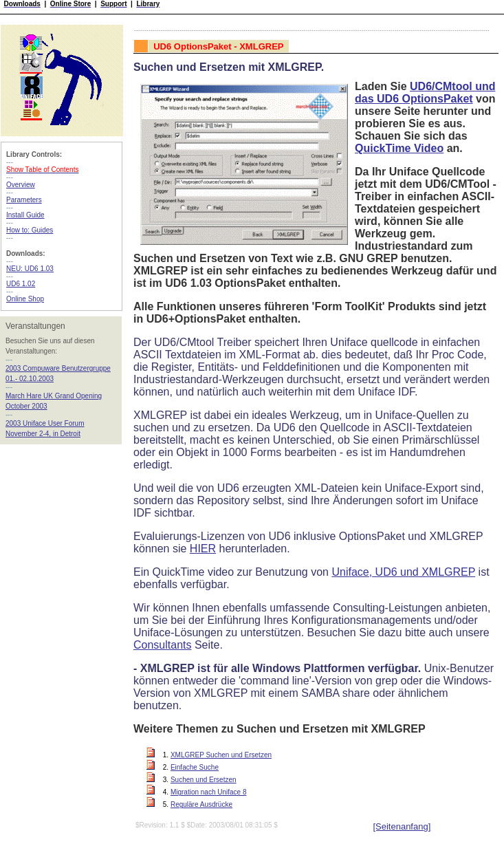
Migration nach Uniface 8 (209, 792)
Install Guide (25, 215)
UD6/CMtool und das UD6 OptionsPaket (425, 93)
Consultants (163, 645)
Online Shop (25, 299)
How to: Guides (30, 230)
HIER (203, 549)
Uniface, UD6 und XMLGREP (403, 572)
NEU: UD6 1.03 (30, 269)
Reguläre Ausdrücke (201, 804)
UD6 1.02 (21, 284)
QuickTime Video (399, 148)
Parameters (24, 200)
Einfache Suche (195, 767)
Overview (21, 185)
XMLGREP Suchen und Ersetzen (221, 755)
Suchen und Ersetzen (204, 780)
